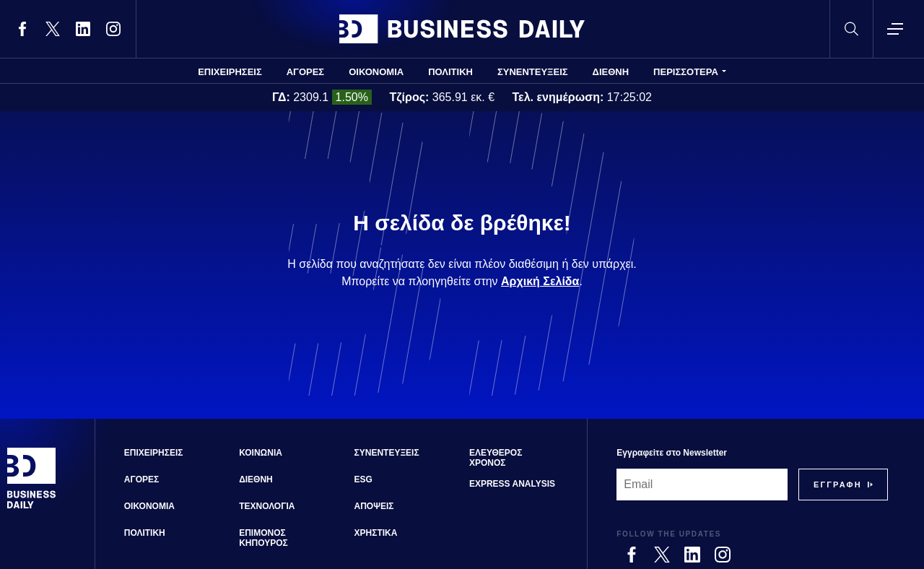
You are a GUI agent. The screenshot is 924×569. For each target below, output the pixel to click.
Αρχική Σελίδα (540, 281)
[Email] (702, 485)
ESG (363, 479)
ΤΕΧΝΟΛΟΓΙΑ (267, 506)
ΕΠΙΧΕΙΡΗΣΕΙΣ (230, 72)
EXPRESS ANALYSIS (512, 484)
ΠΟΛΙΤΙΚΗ (450, 72)
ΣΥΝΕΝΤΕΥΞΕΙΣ (533, 72)
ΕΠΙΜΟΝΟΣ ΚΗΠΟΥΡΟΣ (263, 538)
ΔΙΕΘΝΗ (611, 72)
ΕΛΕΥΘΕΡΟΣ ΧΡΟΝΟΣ (496, 458)
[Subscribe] (838, 485)
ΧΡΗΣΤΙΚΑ (376, 533)
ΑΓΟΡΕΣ (305, 72)
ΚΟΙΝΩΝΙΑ (261, 453)
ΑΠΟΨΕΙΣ (374, 506)
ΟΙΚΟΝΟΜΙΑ (376, 72)
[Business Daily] (32, 507)
